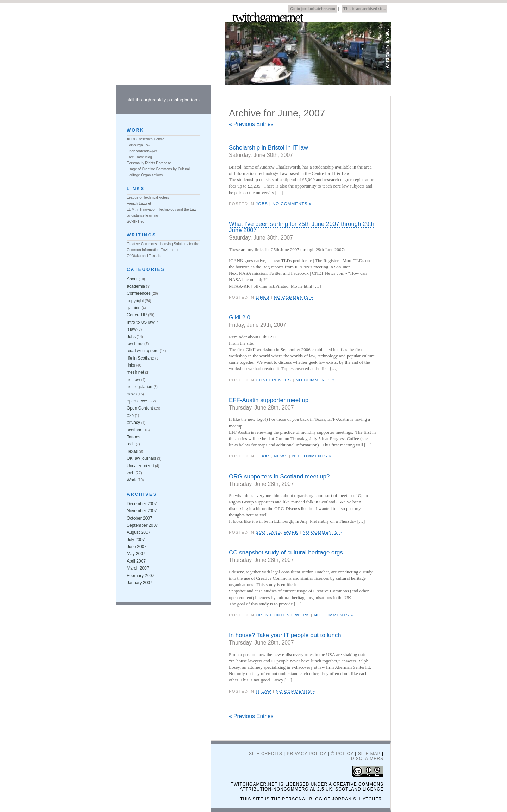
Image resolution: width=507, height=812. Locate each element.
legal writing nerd (143, 351)
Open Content (274, 615)
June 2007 (137, 547)
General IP (137, 315)
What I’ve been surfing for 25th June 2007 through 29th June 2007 (302, 227)
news (281, 456)
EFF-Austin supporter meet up (269, 400)
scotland (268, 532)
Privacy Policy (306, 754)
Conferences (273, 380)
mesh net (135, 372)
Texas (263, 456)
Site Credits (266, 754)
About (132, 279)
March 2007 (138, 568)
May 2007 (136, 554)
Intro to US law (141, 322)
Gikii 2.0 (240, 318)
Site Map (369, 754)
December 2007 (142, 504)
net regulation (140, 387)
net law (133, 380)
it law (263, 691)
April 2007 (136, 561)
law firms (135, 344)
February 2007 (140, 576)
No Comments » (292, 204)
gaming (134, 308)
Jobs (262, 204)
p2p (130, 415)
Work (291, 532)
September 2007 (142, 525)
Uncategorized (140, 466)
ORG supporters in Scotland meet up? (279, 477)
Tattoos (134, 437)
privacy (133, 423)
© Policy (342, 754)
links (262, 297)
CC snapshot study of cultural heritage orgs (286, 553)
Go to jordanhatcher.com (313, 9)
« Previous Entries (251, 124)
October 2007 (140, 518)
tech (131, 444)
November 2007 (142, 511)
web (131, 473)
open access (139, 401)
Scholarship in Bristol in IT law (268, 148)
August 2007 (139, 532)
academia (136, 286)
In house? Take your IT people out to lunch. (286, 635)
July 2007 (136, 540)
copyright (135, 301)
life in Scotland (140, 358)
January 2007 (140, 583)
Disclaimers (367, 759)
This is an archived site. (364, 9)
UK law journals (141, 458)
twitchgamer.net (267, 18)
